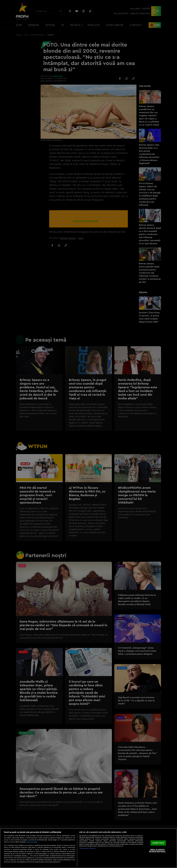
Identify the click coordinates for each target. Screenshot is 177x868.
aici (28, 856)
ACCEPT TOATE (158, 843)
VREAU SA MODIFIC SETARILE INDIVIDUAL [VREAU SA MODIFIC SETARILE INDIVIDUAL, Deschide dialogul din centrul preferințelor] (157, 851)
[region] (88, 848)
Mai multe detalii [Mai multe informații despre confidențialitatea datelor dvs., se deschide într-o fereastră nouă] (32, 842)
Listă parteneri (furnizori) (87, 848)
